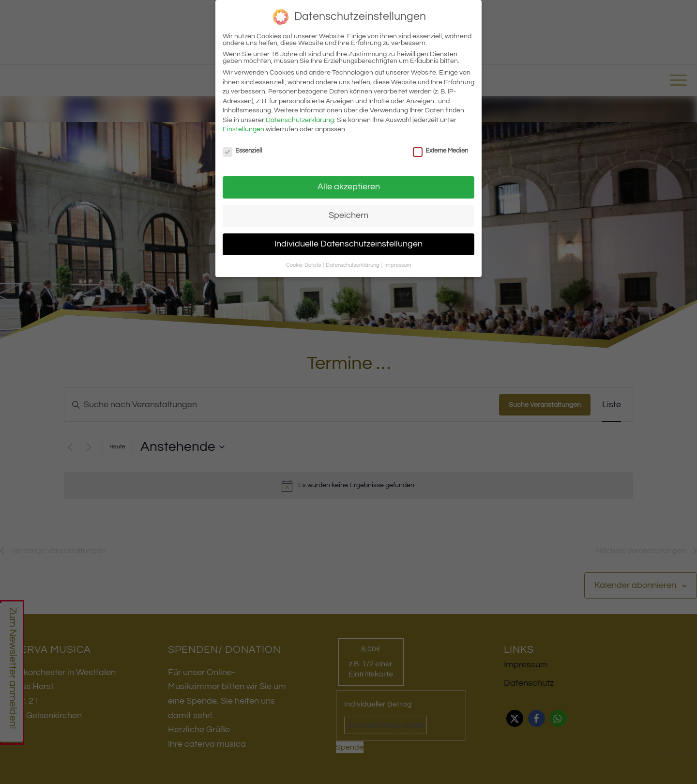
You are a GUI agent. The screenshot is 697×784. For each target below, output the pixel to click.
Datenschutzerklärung (300, 120)
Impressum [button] (398, 265)
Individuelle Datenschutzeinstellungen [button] (348, 244)
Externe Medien (440, 151)
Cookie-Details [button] (304, 265)
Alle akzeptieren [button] (349, 187)
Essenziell (242, 151)
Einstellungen (243, 129)
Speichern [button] (348, 215)
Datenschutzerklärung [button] (353, 265)
